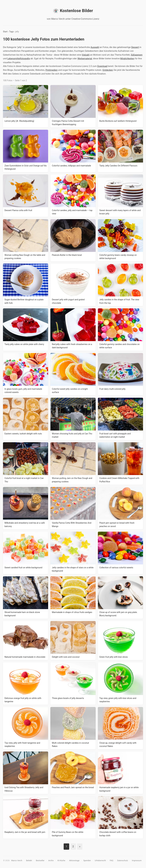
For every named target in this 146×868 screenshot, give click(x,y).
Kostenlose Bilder (73, 11)
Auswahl (95, 47)
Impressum (137, 860)
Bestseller (40, 860)
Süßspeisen (137, 55)
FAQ (112, 860)
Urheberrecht (100, 860)
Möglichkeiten (127, 59)
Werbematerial (85, 59)
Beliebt (29, 860)
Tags (11, 32)
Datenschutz (123, 860)
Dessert (135, 47)
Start (5, 32)
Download (102, 66)
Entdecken (108, 70)
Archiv (51, 860)
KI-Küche (61, 860)
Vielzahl (86, 55)
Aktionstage (74, 860)
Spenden (87, 860)
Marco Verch (17, 860)
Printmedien (51, 70)
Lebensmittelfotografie (19, 59)
